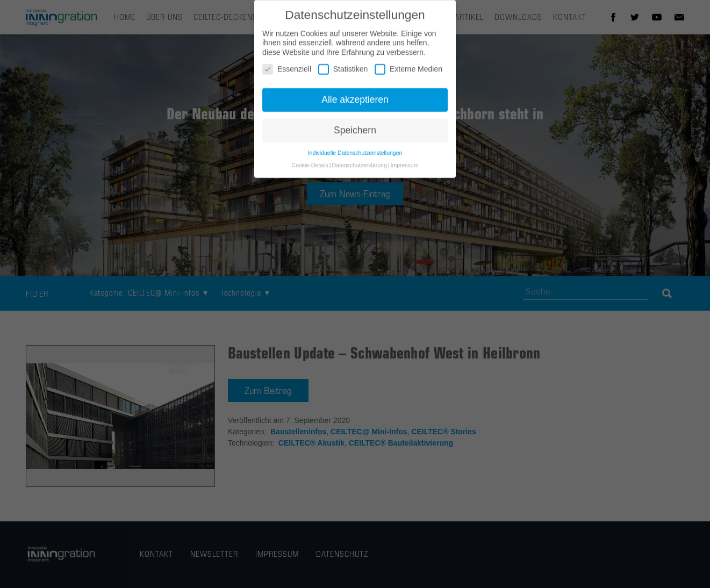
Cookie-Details (310, 168)
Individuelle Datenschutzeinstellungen (355, 156)
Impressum (404, 168)
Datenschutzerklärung (360, 168)
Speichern (355, 134)
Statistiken (343, 73)
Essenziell (287, 73)
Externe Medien (408, 73)
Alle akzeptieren (355, 103)
